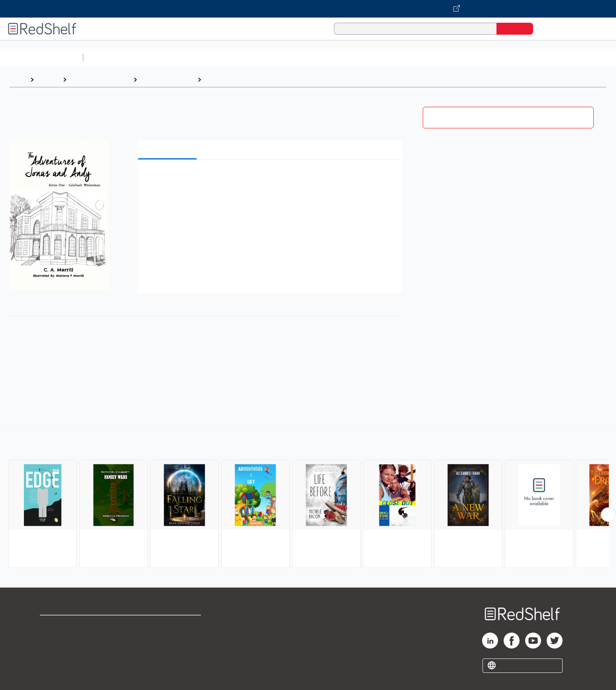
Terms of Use (168, 625)
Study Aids (108, 57)
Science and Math (156, 57)
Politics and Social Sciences (393, 57)
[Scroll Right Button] (608, 515)
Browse (48, 80)
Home (18, 80)
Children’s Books (529, 57)
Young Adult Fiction (167, 80)
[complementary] (308, 499)
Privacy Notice (62, 650)
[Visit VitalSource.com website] (308, 9)
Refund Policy (168, 638)
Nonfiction (483, 57)
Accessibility (166, 650)
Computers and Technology (228, 57)
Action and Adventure (237, 80)
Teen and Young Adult (100, 80)
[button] (272, 178)
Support (52, 638)
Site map (53, 663)
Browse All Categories (41, 57)
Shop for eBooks (65, 625)
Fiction (450, 57)
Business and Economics (309, 57)
